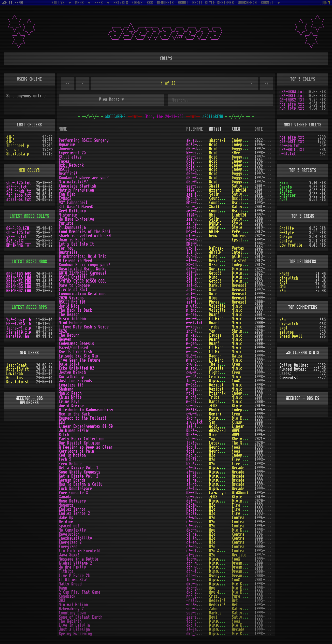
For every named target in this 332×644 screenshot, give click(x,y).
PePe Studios (244, 232)
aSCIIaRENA (12, 3)
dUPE (236, 431)
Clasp (237, 422)
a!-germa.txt (199, 480)
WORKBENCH (247, 3)
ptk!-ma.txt (198, 393)
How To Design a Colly (81, 484)
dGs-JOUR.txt (199, 149)
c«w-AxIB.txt (199, 414)
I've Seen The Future (80, 360)
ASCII (64, 169)
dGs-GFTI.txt (199, 174)
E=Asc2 (65, 198)
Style (237, 223)
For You (66, 248)
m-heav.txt (197, 339)
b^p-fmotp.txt (200, 232)
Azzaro (215, 190)
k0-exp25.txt (199, 153)
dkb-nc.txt (197, 530)
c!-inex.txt (198, 538)
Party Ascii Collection (82, 439)
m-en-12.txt (198, 360)
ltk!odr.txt (198, 443)
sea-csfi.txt (199, 186)
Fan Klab (67, 194)
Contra (238, 518)
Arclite (239, 555)
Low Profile (291, 245)
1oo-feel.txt (199, 447)
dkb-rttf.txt (199, 418)
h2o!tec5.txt (199, 460)
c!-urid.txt (198, 522)
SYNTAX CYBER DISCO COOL (83, 281)
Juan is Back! (72, 240)
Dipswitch (218, 381)
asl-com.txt (198, 294)
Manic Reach (70, 393)
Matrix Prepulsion (77, 190)
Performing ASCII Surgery (84, 140)
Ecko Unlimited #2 (77, 368)
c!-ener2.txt (199, 542)
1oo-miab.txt (199, 559)
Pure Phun (241, 596)
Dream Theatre (245, 563)
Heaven (65, 339)
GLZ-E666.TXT (199, 356)
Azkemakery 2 (71, 609)
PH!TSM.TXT (197, 410)
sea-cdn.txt (198, 613)
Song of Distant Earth (81, 617)
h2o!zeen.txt (199, 464)
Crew (236, 364)
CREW (236, 129)
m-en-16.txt (198, 348)
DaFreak (216, 248)
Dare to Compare (74, 285)
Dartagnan (218, 402)
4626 (63, 331)
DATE (259, 129)
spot (283, 328)
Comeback (67, 596)
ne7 (229, 265)
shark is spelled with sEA (85, 236)
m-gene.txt (197, 344)
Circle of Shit (73, 290)
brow (213, 236)
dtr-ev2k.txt (199, 576)
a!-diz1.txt (198, 468)
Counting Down (72, 613)
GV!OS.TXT (16, 241)
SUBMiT (268, 3)
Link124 (239, 190)
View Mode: (109, 99)
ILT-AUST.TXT (199, 252)
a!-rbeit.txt (199, 484)
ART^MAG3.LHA (19, 278)
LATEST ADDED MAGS (29, 262)
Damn (63, 588)
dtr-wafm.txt (199, 567)
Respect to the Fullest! (83, 418)
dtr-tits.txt (199, 571)
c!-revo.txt (198, 534)
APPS (100, 3)
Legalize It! (71, 385)
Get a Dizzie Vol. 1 (79, 468)
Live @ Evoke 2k (74, 576)
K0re (236, 153)
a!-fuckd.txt (199, 489)
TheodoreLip (18, 146)
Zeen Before (70, 464)
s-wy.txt (195, 422)
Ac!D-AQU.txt (199, 145)
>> (267, 84)
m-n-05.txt (197, 319)
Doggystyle (242, 149)
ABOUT (183, 3)
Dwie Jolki (69, 364)
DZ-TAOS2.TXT (292, 100)
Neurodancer (220, 447)
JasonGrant (17, 365)
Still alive (70, 157)
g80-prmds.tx (19, 191)
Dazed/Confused (73, 348)
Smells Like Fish (75, 352)
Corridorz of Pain (77, 451)
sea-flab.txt (199, 194)
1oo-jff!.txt (199, 381)
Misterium (68, 215)
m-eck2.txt (197, 368)
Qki (212, 215)
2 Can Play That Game (80, 592)
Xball (214, 186)
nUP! (283, 199)
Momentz (66, 505)
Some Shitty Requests (80, 472)
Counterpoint (222, 198)
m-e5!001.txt (199, 377)
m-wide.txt (197, 306)
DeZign (286, 237)
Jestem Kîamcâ (72, 373)
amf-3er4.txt (199, 211)
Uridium (66, 522)
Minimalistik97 (73, 182)
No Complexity (72, 530)
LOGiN (325, 3)
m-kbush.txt (198, 327)
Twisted (239, 261)
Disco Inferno (72, 319)
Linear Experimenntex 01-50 (86, 426)
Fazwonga (217, 493)
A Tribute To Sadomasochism (86, 410)
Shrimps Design (246, 331)
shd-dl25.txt (19, 183)
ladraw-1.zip (19, 328)
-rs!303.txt (198, 600)
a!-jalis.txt (199, 629)
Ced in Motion (72, 455)
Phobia (215, 410)
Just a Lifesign (74, 629)
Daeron (215, 356)
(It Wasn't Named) (77, 207)
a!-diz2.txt (198, 476)
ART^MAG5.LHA (19, 287)
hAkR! (285, 274)
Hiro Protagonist (226, 256)
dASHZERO (217, 431)
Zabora (215, 609)
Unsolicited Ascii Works (83, 269)
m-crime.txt (198, 402)
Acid (213, 145)
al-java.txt (198, 555)
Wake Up (66, 518)
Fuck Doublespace (75, 489)
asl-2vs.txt (198, 298)
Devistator (219, 261)
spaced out (69, 526)
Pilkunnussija (72, 227)
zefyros (287, 332)
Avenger (216, 576)
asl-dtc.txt (198, 285)
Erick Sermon (222, 377)
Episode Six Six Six (79, 356)
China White (70, 397)
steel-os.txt (19, 199)
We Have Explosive (77, 219)
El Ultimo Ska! (73, 580)
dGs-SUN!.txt (199, 178)
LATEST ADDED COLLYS (29, 216)
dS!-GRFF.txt (199, 277)
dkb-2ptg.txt (199, 592)
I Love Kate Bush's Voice (84, 327)
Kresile (216, 368)
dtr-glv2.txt (199, 563)
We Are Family (72, 567)
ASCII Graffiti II (77, 277)
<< (67, 84)
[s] (62, 422)
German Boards (72, 480)
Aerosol (239, 285)
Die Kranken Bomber (251, 418)
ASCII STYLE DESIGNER (213, 3)
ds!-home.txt (199, 501)
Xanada (65, 497)
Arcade (238, 468)
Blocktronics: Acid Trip (83, 256)
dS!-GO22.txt (199, 273)
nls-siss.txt (199, 236)
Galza (237, 356)
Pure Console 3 (73, 493)
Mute (213, 294)
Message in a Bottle (79, 559)
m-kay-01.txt (199, 335)
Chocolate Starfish (78, 186)
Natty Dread (70, 584)
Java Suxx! (69, 555)
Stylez (286, 191)
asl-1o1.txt (198, 302)
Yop (212, 331)
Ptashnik (217, 393)
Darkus (215, 285)
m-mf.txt (195, 323)
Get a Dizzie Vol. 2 (79, 476)
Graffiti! (68, 174)
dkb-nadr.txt (199, 584)
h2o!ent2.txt (199, 513)
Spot (283, 282)
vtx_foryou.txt (201, 248)
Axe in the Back (74, 414)
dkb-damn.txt (199, 588)
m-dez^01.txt (199, 389)
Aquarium (67, 145)
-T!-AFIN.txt (199, 261)
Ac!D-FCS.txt (199, 161)
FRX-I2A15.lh (19, 324)
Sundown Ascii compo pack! (85, 265)
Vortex (238, 248)
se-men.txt (290, 146)
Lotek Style (220, 443)
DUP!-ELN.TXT (199, 431)
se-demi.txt (198, 406)
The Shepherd (222, 364)
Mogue (227, 551)
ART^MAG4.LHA (19, 282)
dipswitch (289, 278)
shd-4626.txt (199, 331)
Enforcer (288, 195)
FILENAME (195, 129)
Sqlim (214, 194)
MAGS (80, 3)
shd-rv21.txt (199, 439)
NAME (63, 129)
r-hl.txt (288, 154)
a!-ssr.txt (197, 472)
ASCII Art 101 (72, 302)
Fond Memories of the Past (85, 232)
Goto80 (215, 273)
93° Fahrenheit (73, 203)
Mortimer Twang (224, 269)
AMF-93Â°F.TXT (200, 203)
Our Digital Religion (80, 443)
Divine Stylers (246, 269)
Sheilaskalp (18, 154)
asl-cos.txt (198, 290)
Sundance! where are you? (84, 178)
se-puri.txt (198, 223)
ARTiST (215, 129)
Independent (243, 140)
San (212, 422)
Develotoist (18, 382)
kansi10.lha (18, 336)
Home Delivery (72, 501)
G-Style (287, 233)
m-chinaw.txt (199, 397)
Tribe (214, 327)
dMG (282, 287)
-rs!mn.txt (197, 605)
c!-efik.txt (198, 551)
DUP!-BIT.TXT (199, 435)
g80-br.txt (17, 187)
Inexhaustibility (75, 538)
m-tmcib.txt (198, 310)
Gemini (215, 414)
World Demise (71, 406)
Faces (64, 161)
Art (235, 600)
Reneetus (15, 378)
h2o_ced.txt (198, 455)
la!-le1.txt (198, 426)
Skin (283, 183)
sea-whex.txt (199, 219)
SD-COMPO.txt (199, 265)
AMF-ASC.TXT (198, 198)
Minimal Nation (73, 605)
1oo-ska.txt (198, 580)
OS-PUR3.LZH (198, 493)
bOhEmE (215, 223)
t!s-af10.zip (19, 332)
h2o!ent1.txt (199, 509)
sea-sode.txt (199, 617)
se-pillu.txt (199, 227)
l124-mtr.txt (199, 215)
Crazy (214, 596)
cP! (225, 592)
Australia (68, 252)
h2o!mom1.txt (199, 505)
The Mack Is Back (75, 310)
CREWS (137, 3)
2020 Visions (71, 298)
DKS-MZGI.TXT (199, 244)
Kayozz (215, 335)
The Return (69, 335)
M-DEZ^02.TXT (199, 385)
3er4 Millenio (72, 211)
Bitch (64, 435)
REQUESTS (165, 3)
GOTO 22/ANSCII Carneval (83, 273)
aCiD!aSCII (242, 256)
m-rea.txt (196, 314)
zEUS (213, 406)
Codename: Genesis (77, 344)
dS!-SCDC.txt (199, 281)
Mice (213, 435)
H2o (212, 455)
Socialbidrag (71, 377)
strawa (12, 150)
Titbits (66, 571)
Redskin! (217, 600)
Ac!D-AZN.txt (199, 165)
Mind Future (70, 323)
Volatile (217, 306)
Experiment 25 (72, 153)
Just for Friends (75, 381)
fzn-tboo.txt (19, 195)
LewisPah (15, 374)
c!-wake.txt (198, 518)
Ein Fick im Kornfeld (80, 551)
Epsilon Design (246, 240)
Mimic (237, 306)
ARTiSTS (121, 3)
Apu (212, 530)
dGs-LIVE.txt (199, 157)
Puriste (66, 223)
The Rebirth (70, 621)
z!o (282, 291)
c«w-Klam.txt (199, 373)
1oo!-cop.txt (199, 451)
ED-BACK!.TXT (199, 240)
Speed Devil (291, 336)
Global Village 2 (75, 563)
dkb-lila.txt (199, 625)
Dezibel (216, 385)
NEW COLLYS (29, 170)
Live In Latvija (74, 625)
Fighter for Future (228, 373)
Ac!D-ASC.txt (199, 169)
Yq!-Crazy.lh (19, 320)
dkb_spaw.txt (199, 634)
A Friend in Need (75, 261)
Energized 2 (70, 542)
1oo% (236, 381)
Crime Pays (69, 402)
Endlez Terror (72, 509)
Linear (238, 426)
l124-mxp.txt (199, 190)
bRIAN (214, 232)
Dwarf (214, 314)
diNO (10, 137)
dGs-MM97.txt (199, 182)
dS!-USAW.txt (199, 269)
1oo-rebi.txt (199, 621)
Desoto (286, 187)
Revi (213, 617)
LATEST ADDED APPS (29, 307)
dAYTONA (216, 252)
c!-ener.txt (198, 547)
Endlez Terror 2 (74, 513)
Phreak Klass (222, 302)
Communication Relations (83, 294)
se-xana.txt (198, 497)
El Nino (216, 319)
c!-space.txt (199, 526)
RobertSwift (18, 369)
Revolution (69, 534)
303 (62, 600)
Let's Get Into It (77, 244)
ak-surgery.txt (201, 140)
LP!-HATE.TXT (292, 150)
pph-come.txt (199, 596)
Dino (213, 277)
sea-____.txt (199, 207)
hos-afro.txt (292, 104)
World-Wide (69, 306)
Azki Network (71, 165)
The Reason (69, 314)
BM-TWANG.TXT (19, 245)
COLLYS (59, 3)
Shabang (66, 389)
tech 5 (65, 460)
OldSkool (240, 493)
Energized (68, 547)
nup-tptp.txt (292, 108)
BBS (150, 3)
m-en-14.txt (198, 352)
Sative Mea (242, 186)
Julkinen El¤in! (74, 431)
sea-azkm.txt (199, 609)
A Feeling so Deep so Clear (86, 447)
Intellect (241, 252)
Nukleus (239, 236)
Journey (66, 149)
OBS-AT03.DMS (19, 274)
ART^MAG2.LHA (19, 291)
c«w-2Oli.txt (199, 364)
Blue (213, 290)
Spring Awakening (75, 634)
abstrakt (217, 140)
